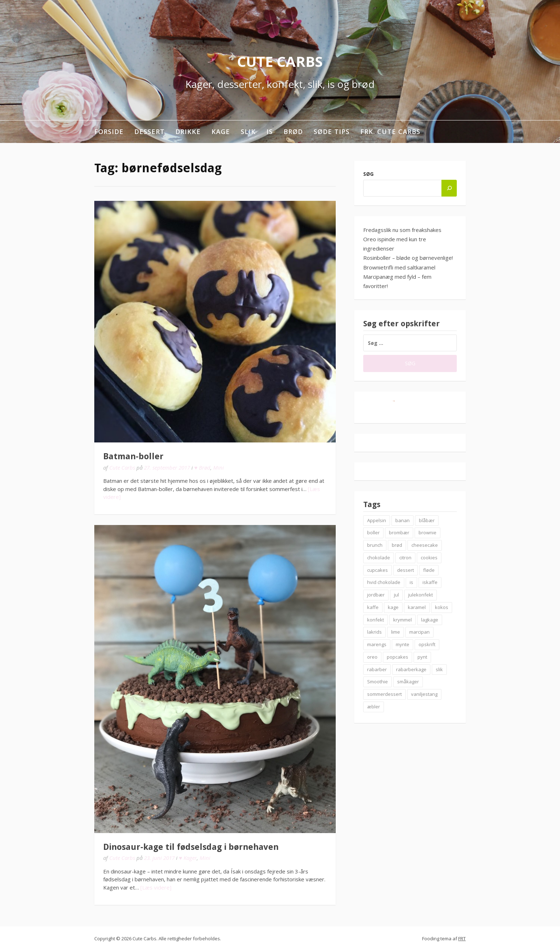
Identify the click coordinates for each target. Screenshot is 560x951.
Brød (293, 132)
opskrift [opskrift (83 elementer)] (427, 644)
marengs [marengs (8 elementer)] (377, 644)
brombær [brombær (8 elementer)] (399, 533)
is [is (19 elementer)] (411, 582)
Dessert (149, 132)
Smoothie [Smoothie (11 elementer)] (377, 682)
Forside (109, 132)
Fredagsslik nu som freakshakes (402, 230)
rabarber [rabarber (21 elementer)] (377, 669)
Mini (219, 467)
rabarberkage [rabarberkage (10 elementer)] (411, 669)
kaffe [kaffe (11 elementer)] (373, 607)
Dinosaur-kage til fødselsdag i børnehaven (191, 847)
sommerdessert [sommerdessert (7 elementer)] (384, 694)
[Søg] (449, 188)
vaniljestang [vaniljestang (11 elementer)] (424, 694)
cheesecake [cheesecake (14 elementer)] (425, 545)
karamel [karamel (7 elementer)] (417, 607)
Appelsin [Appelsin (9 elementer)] (377, 520)
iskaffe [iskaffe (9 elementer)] (430, 582)
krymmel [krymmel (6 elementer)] (402, 620)
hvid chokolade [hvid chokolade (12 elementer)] (384, 582)
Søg (368, 174)
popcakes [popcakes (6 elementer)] (397, 657)
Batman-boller (133, 456)
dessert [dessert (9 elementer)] (406, 570)
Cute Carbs (280, 61)
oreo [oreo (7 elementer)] (372, 657)
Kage (221, 132)
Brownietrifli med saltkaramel (399, 267)
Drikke (188, 132)
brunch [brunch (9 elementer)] (375, 545)
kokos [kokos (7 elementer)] (442, 607)
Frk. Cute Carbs (390, 132)
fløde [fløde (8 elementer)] (429, 570)
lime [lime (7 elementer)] (396, 632)
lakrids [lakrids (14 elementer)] (374, 632)
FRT (462, 938)
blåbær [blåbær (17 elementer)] (427, 520)
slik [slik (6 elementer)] (439, 669)
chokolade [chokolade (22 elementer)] (379, 558)
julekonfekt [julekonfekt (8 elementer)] (421, 595)
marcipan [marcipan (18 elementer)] (419, 632)
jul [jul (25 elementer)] (396, 595)
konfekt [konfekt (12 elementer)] (376, 620)
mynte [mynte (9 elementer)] (402, 644)
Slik (248, 132)
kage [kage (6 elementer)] (393, 607)
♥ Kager (188, 858)
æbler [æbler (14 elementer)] (374, 707)
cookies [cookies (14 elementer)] (429, 558)
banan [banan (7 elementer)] (402, 520)
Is (270, 132)
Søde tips (332, 132)
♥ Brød (202, 467)
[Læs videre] (156, 887)
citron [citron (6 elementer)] (405, 558)
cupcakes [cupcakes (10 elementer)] (377, 570)
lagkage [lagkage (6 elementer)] (430, 620)
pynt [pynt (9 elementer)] (422, 657)
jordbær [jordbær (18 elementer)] (376, 595)
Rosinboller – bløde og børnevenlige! (408, 258)
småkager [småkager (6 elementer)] (408, 682)
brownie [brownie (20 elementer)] (427, 533)
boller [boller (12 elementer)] (373, 533)
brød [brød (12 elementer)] (397, 545)
